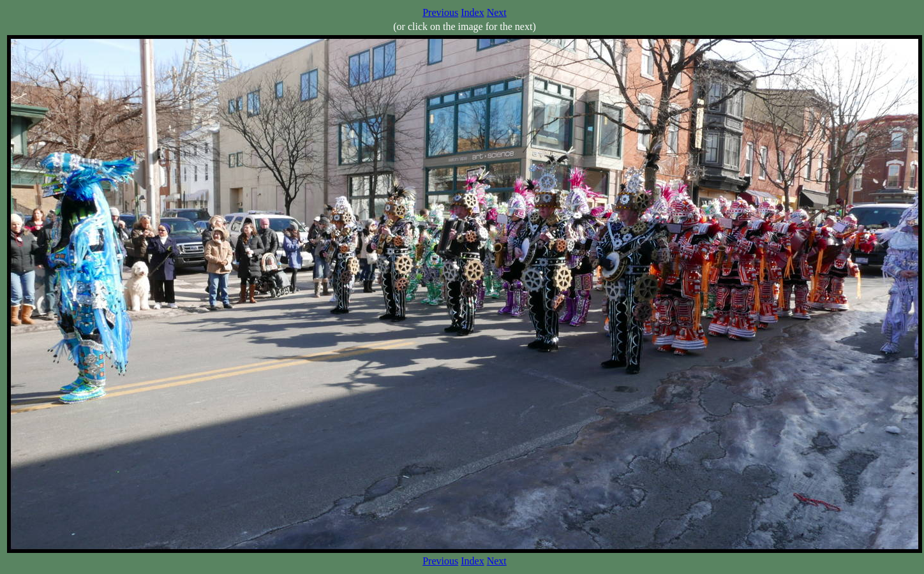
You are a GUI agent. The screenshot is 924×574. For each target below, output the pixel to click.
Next (497, 12)
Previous (440, 12)
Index (472, 12)
